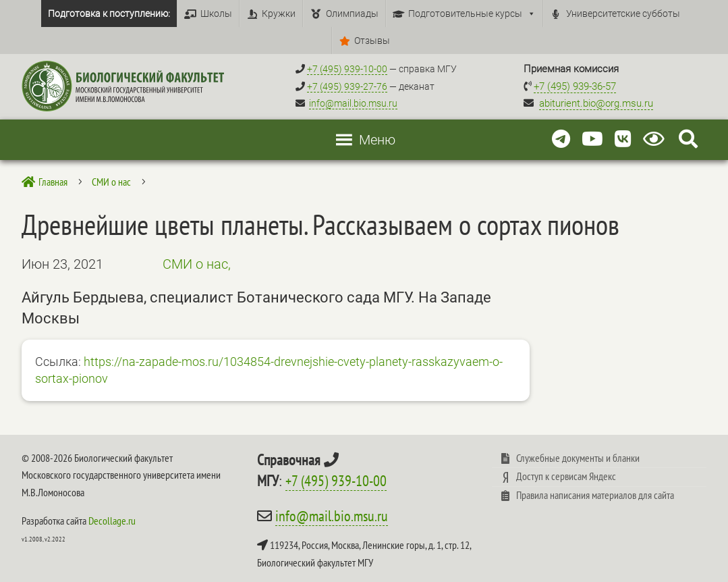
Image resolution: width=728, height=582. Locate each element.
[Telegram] (561, 139)
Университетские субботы (623, 14)
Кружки (279, 14)
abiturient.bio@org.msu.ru (596, 103)
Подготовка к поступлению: (109, 14)
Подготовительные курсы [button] (472, 14)
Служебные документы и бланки (578, 458)
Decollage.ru (112, 521)
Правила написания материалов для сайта (595, 495)
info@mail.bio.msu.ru (353, 103)
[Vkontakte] (623, 139)
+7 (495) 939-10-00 (336, 481)
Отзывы (372, 41)
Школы (216, 14)
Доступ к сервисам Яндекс (566, 476)
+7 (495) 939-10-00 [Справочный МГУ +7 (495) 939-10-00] (347, 69)
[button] (377, 140)
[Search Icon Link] (688, 139)
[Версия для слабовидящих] (656, 139)
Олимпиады (352, 14)
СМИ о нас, (197, 264)
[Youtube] (592, 139)
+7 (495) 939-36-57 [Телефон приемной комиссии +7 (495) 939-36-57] (575, 86)
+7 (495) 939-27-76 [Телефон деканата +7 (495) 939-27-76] (347, 86)
